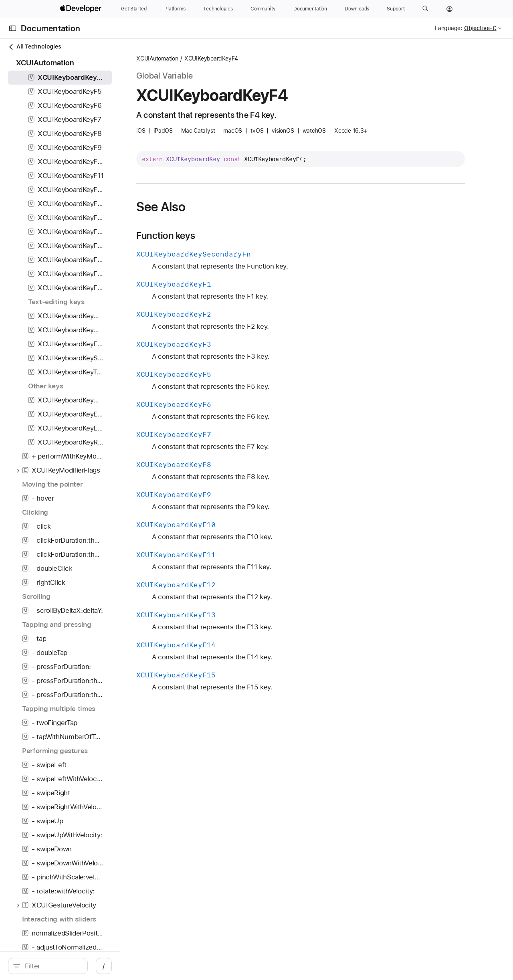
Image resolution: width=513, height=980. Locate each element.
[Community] (263, 9)
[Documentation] (310, 9)
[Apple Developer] (82, 9)
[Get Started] (134, 9)
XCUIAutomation (213, 59)
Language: (448, 28)
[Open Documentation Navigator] (13, 28)
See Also (217, 207)
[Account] (449, 9)
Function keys (222, 236)
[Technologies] (218, 9)
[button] (425, 9)
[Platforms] (175, 9)
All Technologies (34, 47)
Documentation (50, 28)
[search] (68, 966)
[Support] (396, 9)
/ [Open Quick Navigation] (144, 966)
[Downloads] (357, 9)
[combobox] (72, 966)
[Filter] (72, 966)
